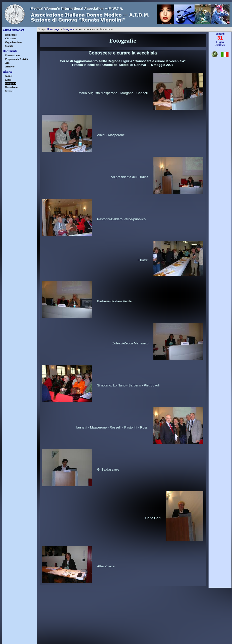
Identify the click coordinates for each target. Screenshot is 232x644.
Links (8, 80)
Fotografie (68, 29)
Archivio (10, 67)
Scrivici (9, 91)
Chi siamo (11, 38)
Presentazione (13, 55)
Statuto (9, 46)
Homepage (11, 35)
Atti (7, 63)
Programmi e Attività (17, 59)
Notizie (9, 76)
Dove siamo (11, 87)
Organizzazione (14, 42)
